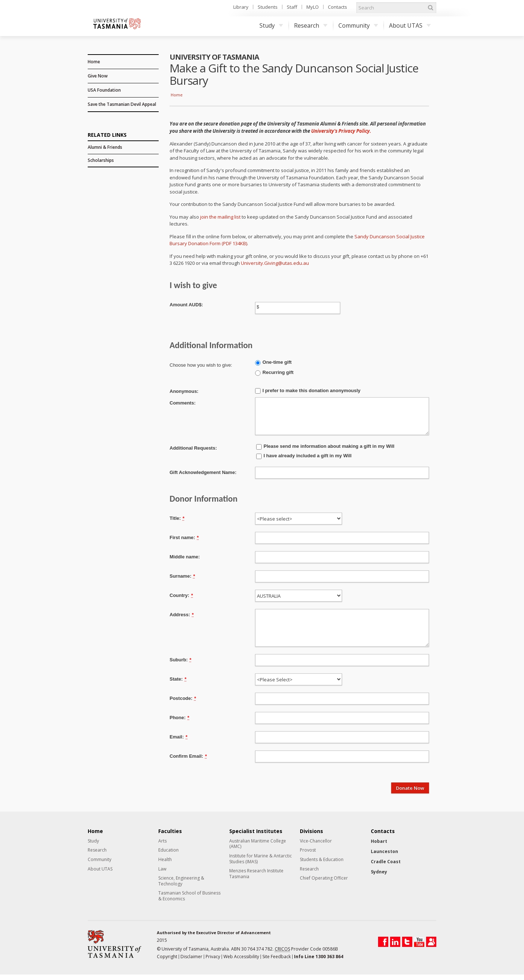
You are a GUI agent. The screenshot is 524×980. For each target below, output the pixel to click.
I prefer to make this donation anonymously (311, 391)
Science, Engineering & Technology (181, 881)
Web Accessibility (241, 957)
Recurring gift (278, 372)
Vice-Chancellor (316, 841)
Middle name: (185, 557)
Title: (177, 518)
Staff (292, 7)
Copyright (167, 957)
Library (241, 7)
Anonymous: (184, 391)
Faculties (170, 831)
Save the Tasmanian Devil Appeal (122, 104)
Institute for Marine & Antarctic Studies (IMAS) (261, 859)
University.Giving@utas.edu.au (275, 263)
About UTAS (410, 25)
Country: (181, 595)
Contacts (338, 7)
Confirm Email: (188, 756)
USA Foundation (104, 90)
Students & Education (322, 860)
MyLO (313, 7)
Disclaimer (191, 957)
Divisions (311, 831)
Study (271, 25)
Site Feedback (277, 957)
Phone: (179, 718)
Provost (308, 850)
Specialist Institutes (256, 831)
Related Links (107, 134)
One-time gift (277, 362)
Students (268, 7)
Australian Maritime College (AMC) (258, 844)
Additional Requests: (193, 448)
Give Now (98, 76)
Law (162, 869)
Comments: (183, 403)
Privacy (213, 957)
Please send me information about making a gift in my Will (329, 446)
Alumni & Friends (105, 147)
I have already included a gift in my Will (307, 456)
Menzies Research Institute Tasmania (256, 874)
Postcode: (183, 698)
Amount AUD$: (186, 305)
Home (94, 62)
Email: (178, 737)
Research (311, 25)
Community (358, 25)
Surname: (182, 576)
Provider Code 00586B (306, 949)
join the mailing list (220, 217)
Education (168, 850)
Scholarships (101, 160)
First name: (184, 537)
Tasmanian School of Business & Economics (189, 896)
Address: (182, 615)
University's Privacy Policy (340, 131)
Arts (162, 841)
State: (178, 679)
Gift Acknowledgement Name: (203, 472)
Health (165, 860)
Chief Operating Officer (324, 878)
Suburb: (180, 660)
